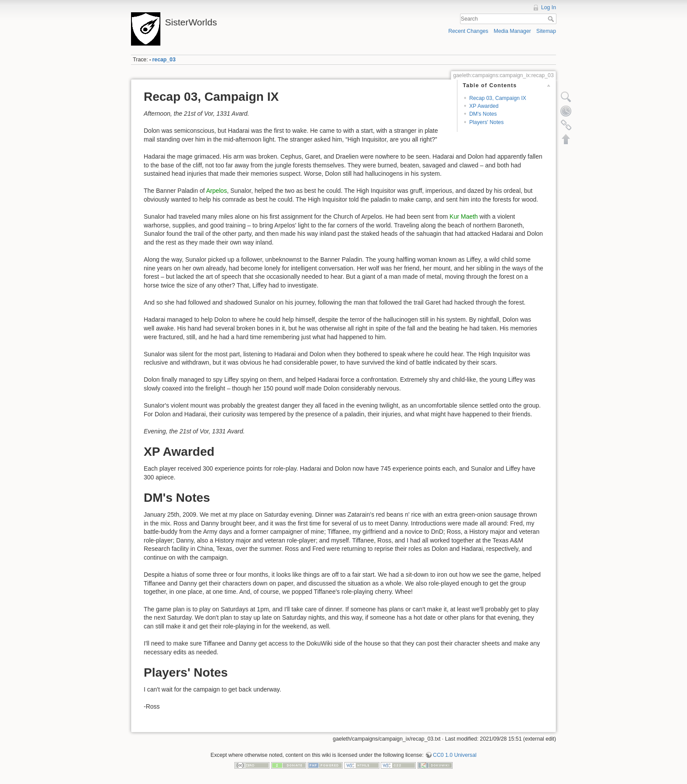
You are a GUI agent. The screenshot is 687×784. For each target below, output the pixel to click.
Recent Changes (468, 31)
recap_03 (164, 60)
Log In (549, 7)
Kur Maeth (464, 216)
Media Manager (512, 31)
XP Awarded (484, 106)
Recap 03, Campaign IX (498, 98)
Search (552, 19)
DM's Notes (483, 114)
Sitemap (546, 31)
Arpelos (216, 191)
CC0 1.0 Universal (455, 755)
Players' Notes (487, 122)
